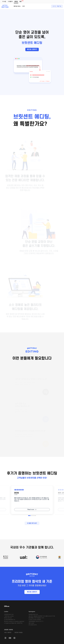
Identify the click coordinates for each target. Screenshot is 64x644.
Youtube (10, 638)
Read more (31, 510)
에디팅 (16, 2)
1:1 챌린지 (10, 2)
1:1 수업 (4, 2)
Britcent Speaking (5, 638)
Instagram (14, 638)
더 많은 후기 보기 (32, 523)
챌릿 (21, 1)
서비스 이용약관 (8, 633)
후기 (24, 6)
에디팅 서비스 (17, 6)
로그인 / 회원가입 (57, 6)
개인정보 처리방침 (18, 633)
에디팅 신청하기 (32, 49)
